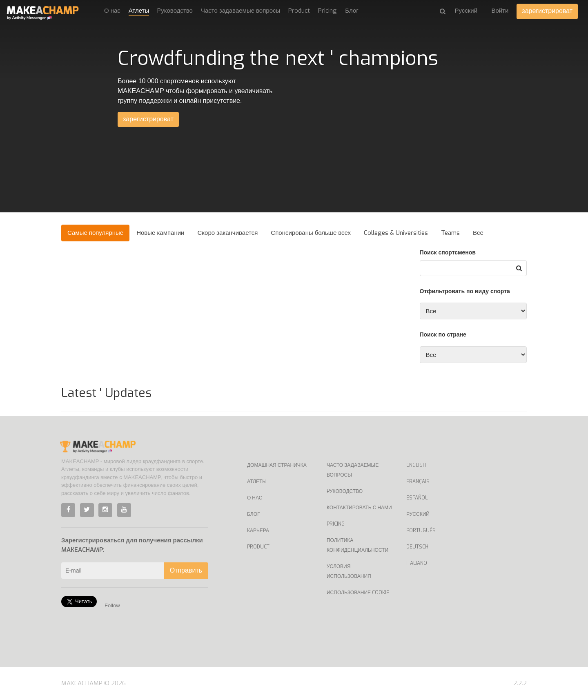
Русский (418, 514)
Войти (500, 11)
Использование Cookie (358, 593)
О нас (112, 11)
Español (417, 498)
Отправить (186, 570)
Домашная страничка (277, 465)
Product (299, 11)
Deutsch (417, 547)
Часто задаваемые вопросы (241, 11)
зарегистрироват (547, 11)
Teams (450, 233)
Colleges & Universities (396, 233)
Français (418, 482)
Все (478, 233)
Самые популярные (95, 233)
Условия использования (349, 571)
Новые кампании (160, 233)
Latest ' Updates (106, 393)
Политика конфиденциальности (357, 545)
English (416, 465)
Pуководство (175, 11)
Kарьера (258, 531)
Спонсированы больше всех (311, 233)
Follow (112, 605)
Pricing (327, 11)
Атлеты (139, 11)
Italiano (417, 563)
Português (421, 531)
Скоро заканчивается (228, 233)
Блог (352, 11)
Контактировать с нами (359, 508)
